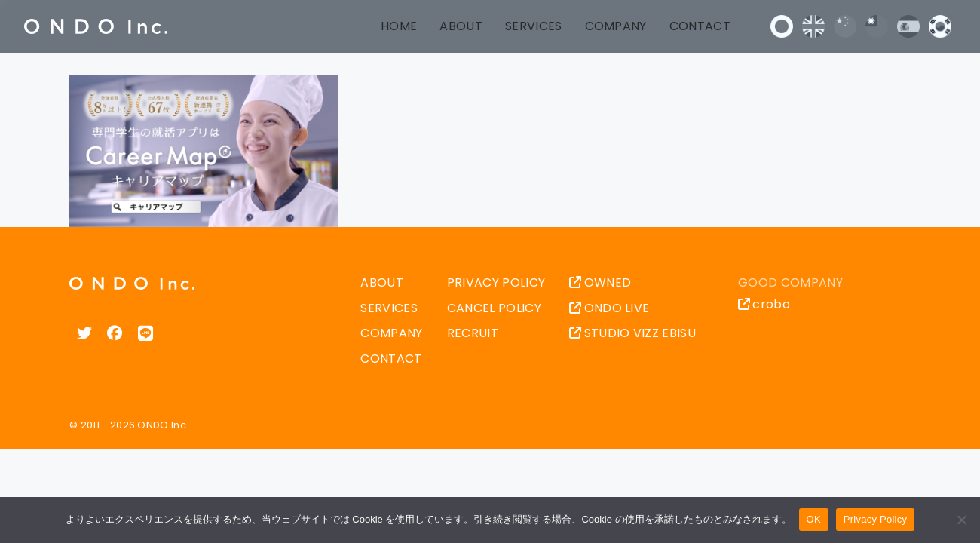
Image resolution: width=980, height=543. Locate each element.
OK (814, 519)
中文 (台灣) (877, 26)
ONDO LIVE (609, 308)
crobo (764, 304)
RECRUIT (473, 333)
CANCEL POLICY (494, 308)
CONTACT (700, 26)
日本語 (782, 26)
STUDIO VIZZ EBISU (632, 333)
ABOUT (461, 26)
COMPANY (616, 26)
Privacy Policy (875, 519)
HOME (399, 26)
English (813, 26)
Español (908, 26)
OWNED (600, 282)
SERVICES (534, 26)
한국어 (940, 26)
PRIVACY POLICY (496, 282)
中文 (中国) (845, 26)
